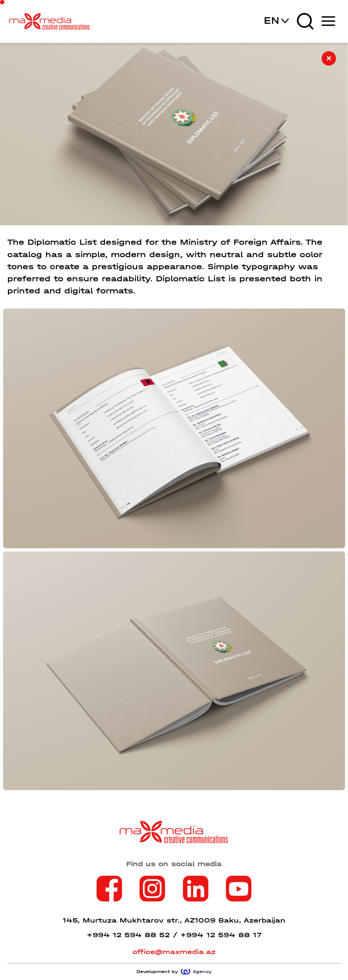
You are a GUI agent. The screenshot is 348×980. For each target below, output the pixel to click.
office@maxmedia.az (174, 952)
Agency (196, 972)
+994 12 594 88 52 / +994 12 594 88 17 (174, 935)
